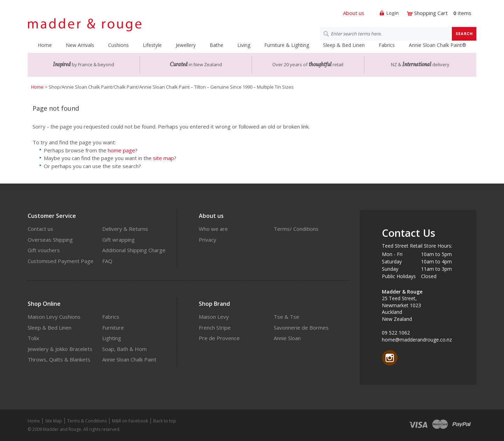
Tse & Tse (286, 317)
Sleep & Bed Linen (344, 45)
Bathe (216, 45)
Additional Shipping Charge (134, 250)
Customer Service (52, 216)
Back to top (165, 421)
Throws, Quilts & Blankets (59, 359)
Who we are (213, 229)
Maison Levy (214, 317)
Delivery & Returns (125, 229)
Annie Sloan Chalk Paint (129, 359)
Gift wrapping (118, 240)
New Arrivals (80, 45)
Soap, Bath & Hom (124, 349)
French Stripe (215, 328)
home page (121, 150)
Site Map (54, 421)
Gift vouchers (44, 250)
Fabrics (387, 45)
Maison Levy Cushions (54, 317)
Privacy (208, 240)
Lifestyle (152, 45)
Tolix (33, 338)
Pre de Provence (219, 338)
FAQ (107, 261)
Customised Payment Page (61, 261)
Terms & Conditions (87, 421)
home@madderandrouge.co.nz (417, 340)
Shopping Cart (431, 13)
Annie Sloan (287, 338)
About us (354, 13)
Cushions (118, 45)
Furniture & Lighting (287, 45)
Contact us (40, 229)
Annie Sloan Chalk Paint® (437, 45)
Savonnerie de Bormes (301, 328)
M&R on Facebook (130, 421)
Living (244, 45)
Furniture (113, 328)
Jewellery (186, 45)
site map (163, 158)
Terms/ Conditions (296, 229)
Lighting (112, 338)
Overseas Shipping (50, 240)
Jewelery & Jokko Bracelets (60, 349)
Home (45, 45)
